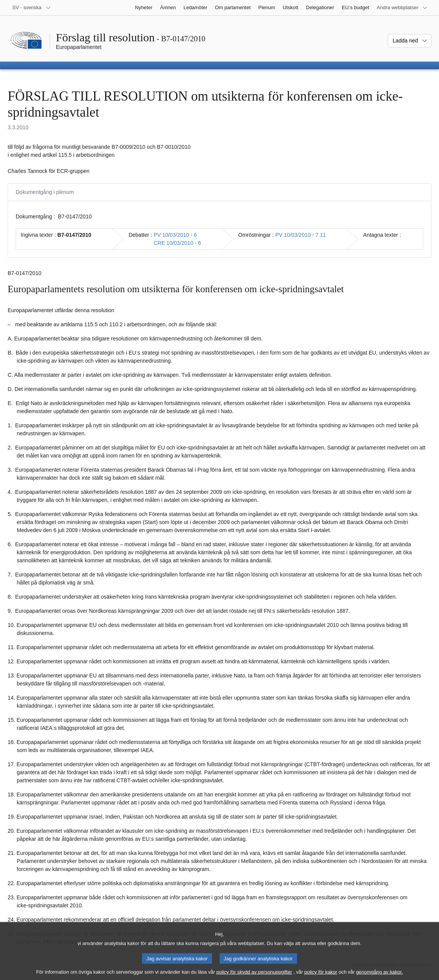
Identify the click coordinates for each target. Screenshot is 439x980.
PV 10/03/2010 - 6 (175, 235)
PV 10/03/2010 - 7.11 (300, 235)
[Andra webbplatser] (402, 8)
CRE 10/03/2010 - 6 (177, 243)
